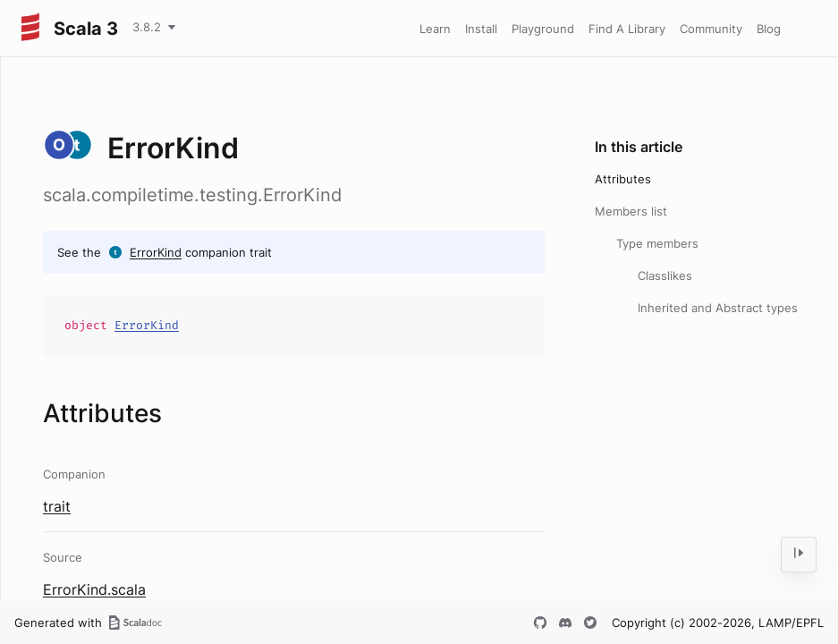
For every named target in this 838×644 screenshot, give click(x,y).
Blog (769, 29)
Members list (631, 211)
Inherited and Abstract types (718, 308)
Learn (435, 29)
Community (711, 29)
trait (57, 506)
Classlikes (665, 275)
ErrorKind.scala (94, 589)
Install (481, 29)
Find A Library (627, 29)
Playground (543, 29)
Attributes (623, 179)
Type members (657, 243)
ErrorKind (156, 252)
